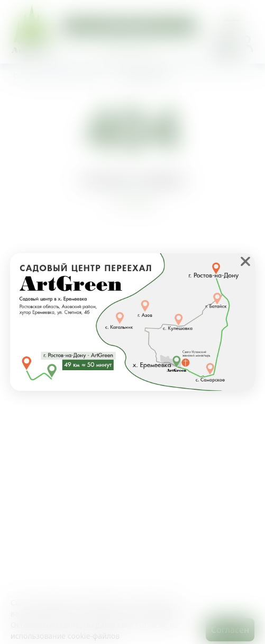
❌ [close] (245, 261)
